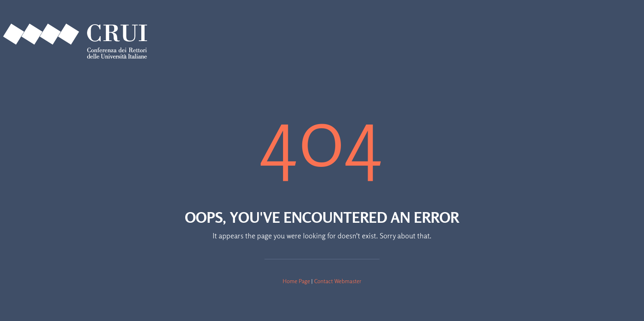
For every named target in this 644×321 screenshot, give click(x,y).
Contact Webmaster (338, 281)
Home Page (296, 281)
